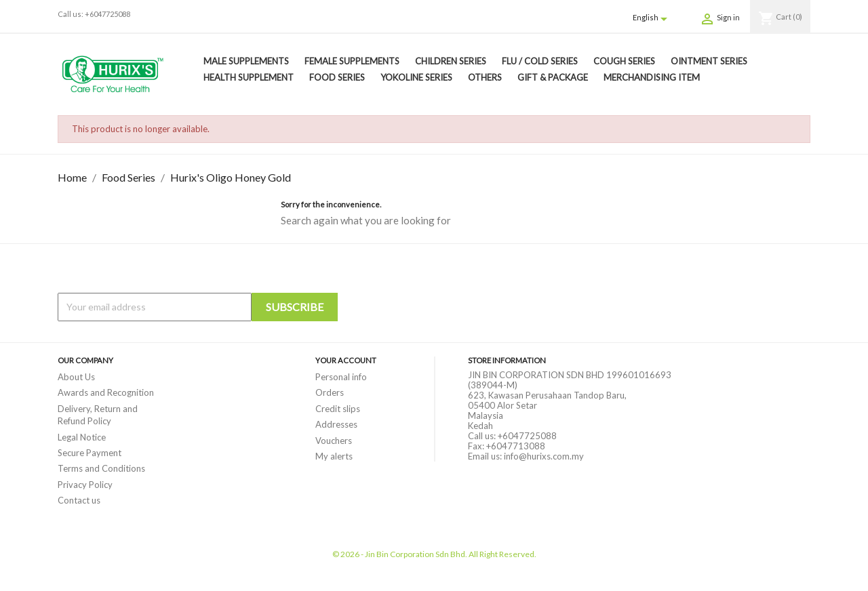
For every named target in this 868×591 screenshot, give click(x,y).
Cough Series (624, 61)
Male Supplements (246, 61)
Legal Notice (82, 437)
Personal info (341, 377)
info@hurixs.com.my (544, 456)
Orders (330, 392)
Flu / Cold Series (540, 61)
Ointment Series (709, 61)
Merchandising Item (652, 77)
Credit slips (338, 409)
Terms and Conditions (101, 468)
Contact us (79, 500)
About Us (76, 377)
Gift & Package (553, 77)
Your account (346, 360)
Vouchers (334, 441)
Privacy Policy (85, 485)
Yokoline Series (416, 77)
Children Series (451, 61)
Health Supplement (249, 77)
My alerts (334, 456)
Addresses (336, 424)
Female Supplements (352, 61)
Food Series (337, 77)
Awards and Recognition (106, 392)
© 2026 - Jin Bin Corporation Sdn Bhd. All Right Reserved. (434, 554)
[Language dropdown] (652, 18)
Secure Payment (90, 453)
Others (485, 77)
